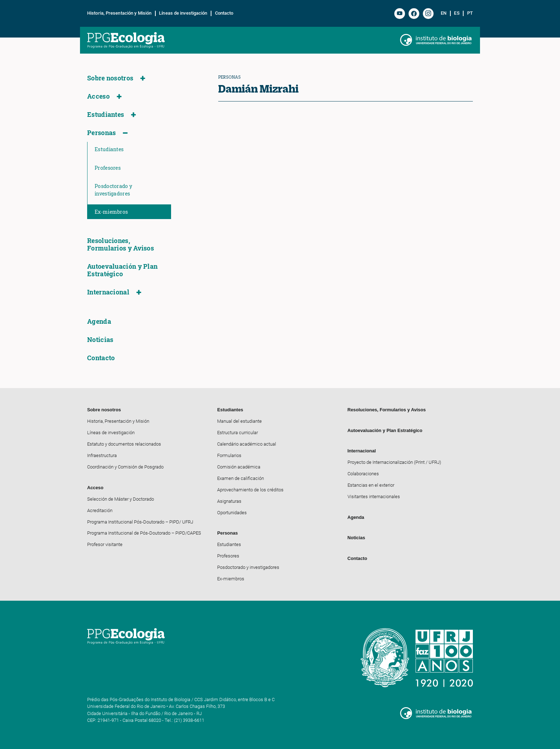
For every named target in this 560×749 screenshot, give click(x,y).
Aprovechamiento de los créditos (250, 490)
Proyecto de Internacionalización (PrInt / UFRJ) (394, 462)
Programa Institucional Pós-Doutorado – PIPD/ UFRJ (140, 522)
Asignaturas (229, 501)
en (444, 13)
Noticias (100, 340)
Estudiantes (106, 115)
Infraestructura (102, 455)
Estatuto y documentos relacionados (124, 444)
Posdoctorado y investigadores (113, 190)
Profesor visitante (105, 544)
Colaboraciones (363, 474)
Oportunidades (232, 513)
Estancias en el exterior (371, 485)
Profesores (108, 168)
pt (470, 13)
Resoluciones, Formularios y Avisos (121, 244)
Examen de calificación (241, 478)
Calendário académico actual (247, 444)
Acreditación (100, 510)
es (457, 13)
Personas (101, 133)
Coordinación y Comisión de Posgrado (125, 467)
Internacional (108, 292)
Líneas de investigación (183, 13)
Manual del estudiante (239, 421)
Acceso (98, 96)
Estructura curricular (237, 433)
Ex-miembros (111, 212)
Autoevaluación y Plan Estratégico (122, 270)
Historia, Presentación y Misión (119, 13)
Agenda (99, 321)
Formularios (229, 455)
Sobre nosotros (110, 78)
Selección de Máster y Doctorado (121, 499)
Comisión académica (239, 467)
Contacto (224, 13)
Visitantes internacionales (374, 497)
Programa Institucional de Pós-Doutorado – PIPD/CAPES (144, 533)
